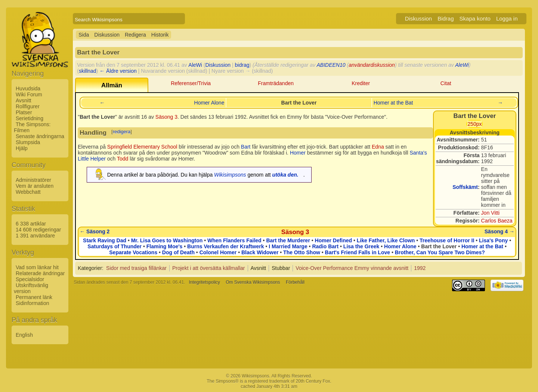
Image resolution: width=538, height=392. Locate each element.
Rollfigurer (28, 106)
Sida (84, 35)
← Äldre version (118, 71)
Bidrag (446, 18)
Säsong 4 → (500, 231)
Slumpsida (28, 142)
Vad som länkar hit (37, 267)
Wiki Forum (29, 94)
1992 (420, 268)
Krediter (361, 83)
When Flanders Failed (234, 240)
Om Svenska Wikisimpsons (253, 282)
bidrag (242, 65)
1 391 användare (35, 236)
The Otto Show (302, 252)
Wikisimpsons (230, 175)
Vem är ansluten (35, 186)
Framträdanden (276, 83)
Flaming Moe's (165, 246)
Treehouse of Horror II (447, 240)
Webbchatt (28, 192)
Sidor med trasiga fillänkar (136, 268)
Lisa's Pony (493, 240)
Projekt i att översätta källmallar (209, 268)
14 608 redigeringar (38, 230)
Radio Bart (325, 246)
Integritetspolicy (204, 282)
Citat (446, 83)
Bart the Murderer (288, 240)
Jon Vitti (491, 213)
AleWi (195, 65)
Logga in (507, 18)
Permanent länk (34, 297)
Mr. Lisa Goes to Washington (167, 240)
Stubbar (281, 268)
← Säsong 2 (95, 231)
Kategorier (90, 268)
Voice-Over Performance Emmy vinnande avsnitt (352, 268)
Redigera (135, 35)
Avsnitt (24, 100)
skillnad (88, 71)
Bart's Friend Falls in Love (358, 252)
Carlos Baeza (497, 221)
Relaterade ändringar (40, 273)
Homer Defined (334, 240)
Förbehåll (295, 282)
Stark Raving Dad (105, 240)
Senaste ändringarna (40, 136)
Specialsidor (30, 279)
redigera (122, 132)
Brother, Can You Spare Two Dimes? (440, 252)
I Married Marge (288, 246)
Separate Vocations (133, 252)
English (24, 335)
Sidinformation (33, 303)
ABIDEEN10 (331, 65)
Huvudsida (28, 88)
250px (474, 124)
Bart (246, 147)
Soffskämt (465, 187)
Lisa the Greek (361, 246)
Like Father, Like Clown (386, 240)
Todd (123, 159)
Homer (298, 153)
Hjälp (22, 148)
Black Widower (260, 252)
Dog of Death (178, 252)
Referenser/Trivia (191, 83)
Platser (24, 112)
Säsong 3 (166, 117)
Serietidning (30, 118)
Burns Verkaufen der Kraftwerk (225, 246)
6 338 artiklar (31, 224)
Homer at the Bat (393, 103)
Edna (378, 147)
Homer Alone (209, 103)
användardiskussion (372, 65)
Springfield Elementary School (142, 147)
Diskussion (419, 18)
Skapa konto (475, 18)
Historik (160, 35)
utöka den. (285, 175)
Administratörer (33, 180)
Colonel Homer (218, 252)
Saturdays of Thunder (115, 246)
